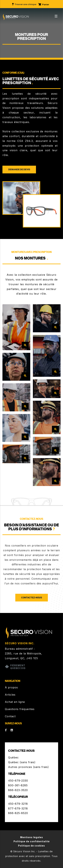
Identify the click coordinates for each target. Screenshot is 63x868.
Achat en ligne (15, 702)
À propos (11, 687)
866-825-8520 (18, 813)
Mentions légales (32, 837)
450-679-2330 (18, 781)
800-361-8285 (18, 785)
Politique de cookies (32, 846)
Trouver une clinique (24, 4)
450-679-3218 (18, 804)
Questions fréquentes (20, 709)
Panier (44, 4)
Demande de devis (19, 170)
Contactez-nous (32, 598)
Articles (10, 695)
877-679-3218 (18, 808)
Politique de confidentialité (32, 841)
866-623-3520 (18, 790)
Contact (10, 716)
